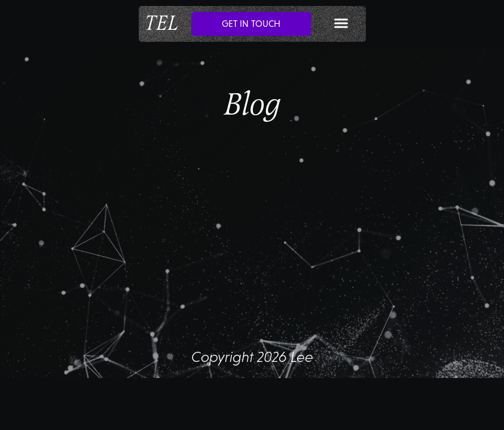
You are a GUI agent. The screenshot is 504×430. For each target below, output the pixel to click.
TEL (161, 24)
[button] (341, 23)
